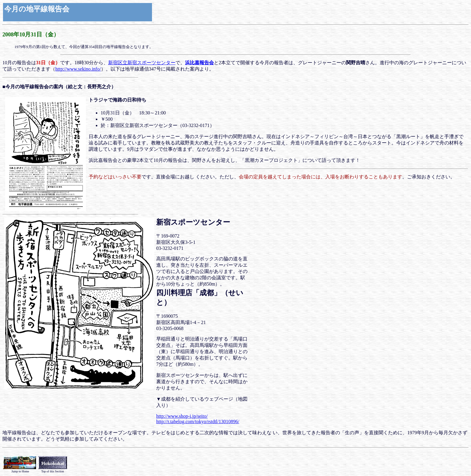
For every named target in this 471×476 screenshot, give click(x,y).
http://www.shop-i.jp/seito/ (182, 416)
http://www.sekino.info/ (78, 69)
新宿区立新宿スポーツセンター (142, 63)
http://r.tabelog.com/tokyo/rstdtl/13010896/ (198, 421)
